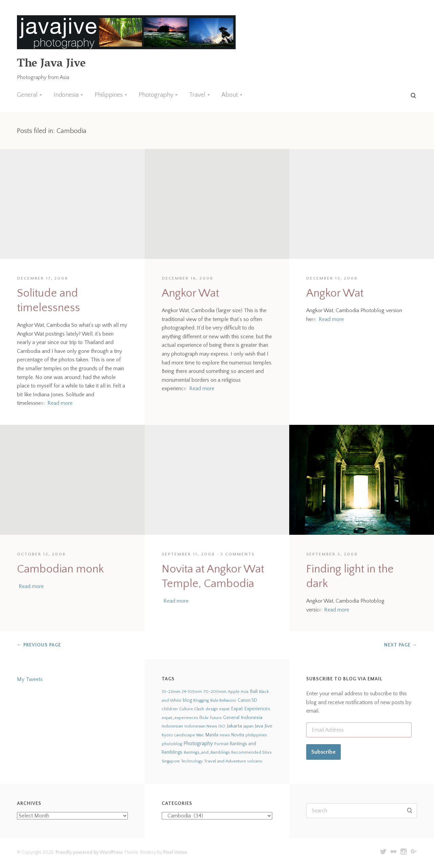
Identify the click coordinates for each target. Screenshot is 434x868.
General (27, 95)
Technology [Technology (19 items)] (192, 761)
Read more (60, 403)
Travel (197, 95)
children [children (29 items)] (170, 709)
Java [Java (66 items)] (259, 726)
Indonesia (66, 95)
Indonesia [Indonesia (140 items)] (252, 718)
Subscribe (323, 752)
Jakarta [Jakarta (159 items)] (234, 726)
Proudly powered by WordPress (89, 852)
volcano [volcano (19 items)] (255, 761)
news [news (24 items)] (225, 735)
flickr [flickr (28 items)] (204, 718)
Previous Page (39, 645)
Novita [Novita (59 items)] (238, 735)
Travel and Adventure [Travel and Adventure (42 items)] (225, 761)
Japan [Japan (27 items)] (249, 726)
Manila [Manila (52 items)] (212, 735)
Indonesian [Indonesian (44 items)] (172, 726)
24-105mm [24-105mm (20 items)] (192, 692)
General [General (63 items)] (231, 718)
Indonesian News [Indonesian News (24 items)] (201, 726)
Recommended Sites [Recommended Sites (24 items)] (251, 752)
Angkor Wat (190, 293)
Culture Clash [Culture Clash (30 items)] (192, 709)
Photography (156, 95)
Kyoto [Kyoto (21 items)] (167, 735)
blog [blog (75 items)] (187, 700)
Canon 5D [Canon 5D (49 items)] (247, 700)
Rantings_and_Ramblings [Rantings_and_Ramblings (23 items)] (207, 752)
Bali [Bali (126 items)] (254, 691)
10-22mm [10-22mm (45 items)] (171, 692)
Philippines (109, 95)
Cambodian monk (60, 569)
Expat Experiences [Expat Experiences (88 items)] (251, 709)
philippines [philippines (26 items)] (256, 735)
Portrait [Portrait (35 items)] (221, 744)
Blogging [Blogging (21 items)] (201, 701)
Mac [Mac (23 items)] (200, 735)
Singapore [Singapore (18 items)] (171, 761)
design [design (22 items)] (212, 709)
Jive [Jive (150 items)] (268, 726)
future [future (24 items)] (216, 718)
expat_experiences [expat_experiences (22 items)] (180, 718)
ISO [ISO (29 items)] (222, 726)
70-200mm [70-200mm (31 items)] (215, 692)
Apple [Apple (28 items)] (234, 692)
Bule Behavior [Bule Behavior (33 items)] (223, 700)
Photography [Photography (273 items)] (198, 743)
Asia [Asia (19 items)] (245, 692)
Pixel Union (175, 852)
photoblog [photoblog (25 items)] (172, 744)
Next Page (401, 645)
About (230, 95)
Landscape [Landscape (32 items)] (185, 735)
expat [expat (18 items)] (224, 709)
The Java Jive (51, 64)
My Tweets (30, 679)
